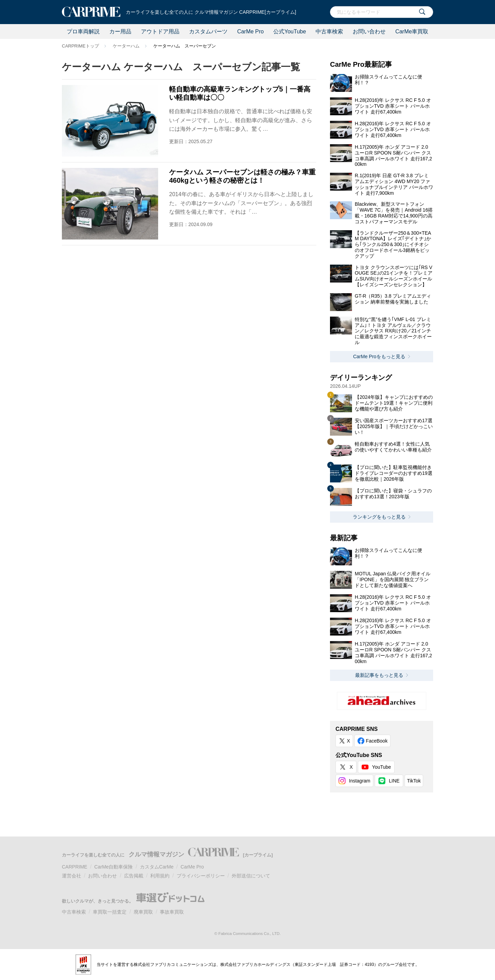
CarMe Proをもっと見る (379, 356)
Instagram (360, 781)
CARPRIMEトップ (80, 46)
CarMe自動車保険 (113, 867)
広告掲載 (134, 876)
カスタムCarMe (157, 867)
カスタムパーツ (208, 31)
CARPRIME (75, 867)
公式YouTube (290, 31)
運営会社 (71, 876)
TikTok (414, 781)
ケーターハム (126, 46)
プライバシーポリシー (201, 876)
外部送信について (251, 876)
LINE (394, 781)
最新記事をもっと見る (379, 675)
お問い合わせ (369, 31)
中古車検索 (329, 31)
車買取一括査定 (110, 912)
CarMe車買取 (412, 31)
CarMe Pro (250, 31)
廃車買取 (143, 912)
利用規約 (160, 876)
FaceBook (377, 741)
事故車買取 (172, 912)
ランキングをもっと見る (379, 517)
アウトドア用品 (160, 31)
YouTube (381, 767)
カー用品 (120, 31)
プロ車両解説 (83, 31)
